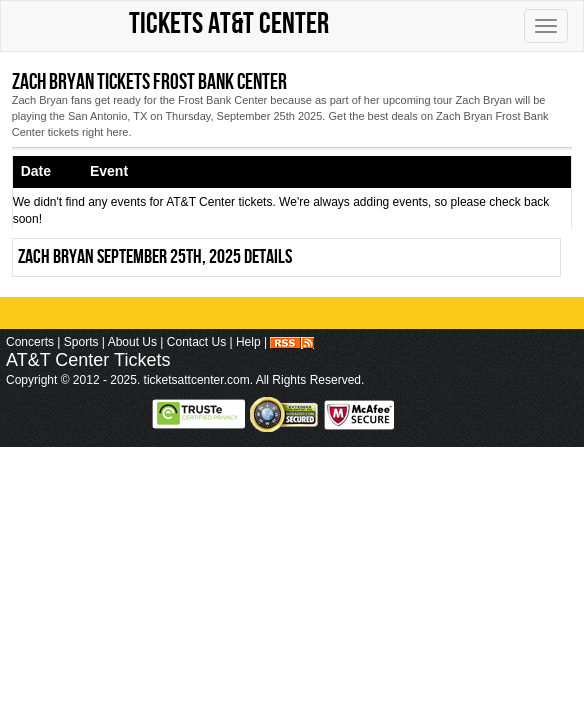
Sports (81, 342)
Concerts (30, 342)
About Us (132, 342)
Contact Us (196, 342)
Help (248, 342)
